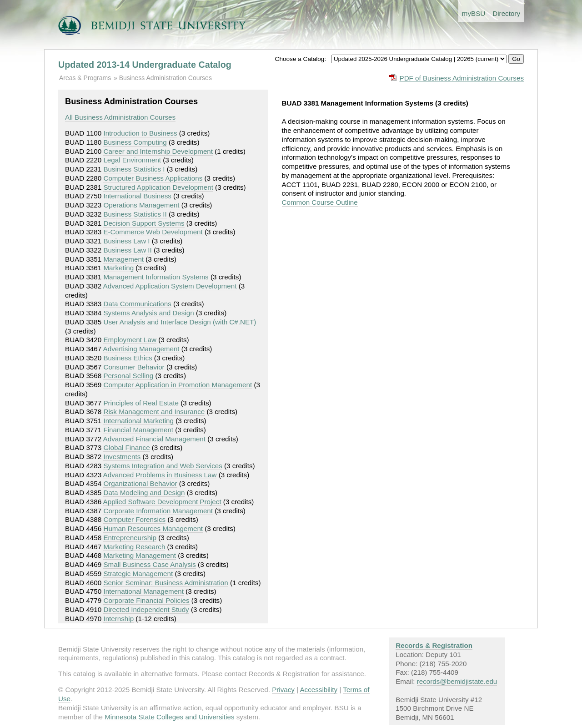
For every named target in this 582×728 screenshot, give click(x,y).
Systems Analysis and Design (148, 313)
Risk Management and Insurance (154, 412)
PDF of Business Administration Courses (462, 78)
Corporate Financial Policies (146, 600)
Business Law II (127, 250)
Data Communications (137, 304)
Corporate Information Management (158, 511)
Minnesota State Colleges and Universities (169, 717)
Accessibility (319, 690)
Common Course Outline (320, 202)
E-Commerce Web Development (153, 232)
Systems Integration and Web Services (163, 466)
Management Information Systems (156, 277)
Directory (506, 13)
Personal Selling (128, 376)
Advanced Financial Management (154, 439)
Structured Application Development (158, 187)
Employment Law (130, 340)
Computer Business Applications (153, 178)
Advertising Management (141, 349)
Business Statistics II (135, 214)
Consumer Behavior (134, 367)
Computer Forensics (134, 519)
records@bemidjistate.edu (457, 681)
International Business (137, 196)
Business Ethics (128, 358)
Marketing (118, 268)
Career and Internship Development (158, 151)
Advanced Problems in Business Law (160, 475)
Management (123, 259)
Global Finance (126, 447)
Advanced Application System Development (170, 286)
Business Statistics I (134, 169)
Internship (118, 619)
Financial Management (138, 430)
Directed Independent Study (146, 609)
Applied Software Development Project (162, 502)
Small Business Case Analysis (149, 564)
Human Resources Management (153, 528)
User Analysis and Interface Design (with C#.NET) (180, 322)
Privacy (283, 690)
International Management (143, 591)
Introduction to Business (140, 133)
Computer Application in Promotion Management (178, 385)
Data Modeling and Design (144, 493)
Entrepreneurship (130, 538)
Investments (122, 457)
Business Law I (126, 241)
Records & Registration (434, 645)
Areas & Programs (85, 78)
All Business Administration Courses (120, 117)
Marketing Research (134, 547)
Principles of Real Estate (141, 403)
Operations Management (141, 205)
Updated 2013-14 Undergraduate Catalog (145, 65)
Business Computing (135, 142)
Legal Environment (132, 160)
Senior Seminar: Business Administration (166, 583)
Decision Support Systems (144, 223)
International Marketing (138, 421)
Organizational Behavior (140, 483)
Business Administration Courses (166, 78)
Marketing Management (140, 555)
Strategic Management (138, 574)
